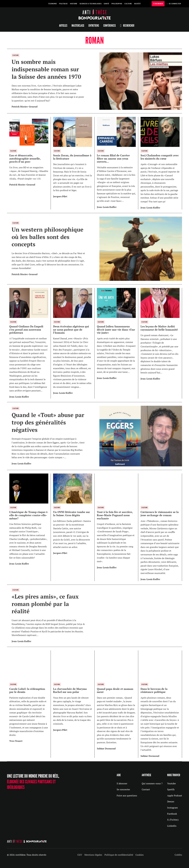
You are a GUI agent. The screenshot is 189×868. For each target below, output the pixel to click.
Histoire (74, 4)
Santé (106, 4)
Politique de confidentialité (119, 855)
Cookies (140, 855)
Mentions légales (93, 855)
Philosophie (117, 4)
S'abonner (122, 783)
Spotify (171, 789)
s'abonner (158, 4)
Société (137, 4)
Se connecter (123, 789)
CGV (80, 855)
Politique (63, 4)
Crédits (178, 855)
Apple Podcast (175, 796)
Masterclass (78, 25)
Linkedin (172, 826)
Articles (63, 25)
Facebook (172, 814)
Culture (128, 4)
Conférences (109, 25)
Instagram (172, 808)
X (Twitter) (173, 820)
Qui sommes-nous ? (152, 783)
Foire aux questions (127, 796)
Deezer (171, 801)
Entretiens (94, 25)
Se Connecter (174, 4)
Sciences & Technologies (91, 4)
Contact (146, 789)
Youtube (171, 783)
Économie (53, 4)
